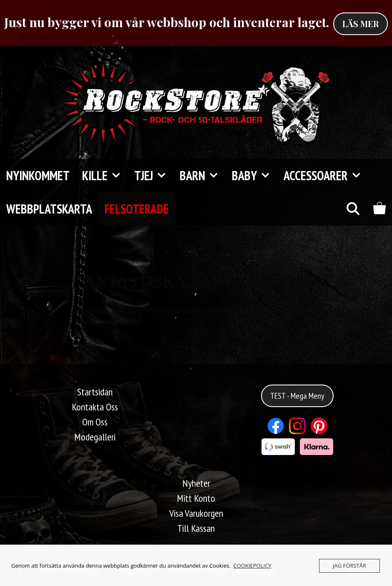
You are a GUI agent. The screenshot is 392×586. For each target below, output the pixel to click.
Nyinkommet (38, 175)
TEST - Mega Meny (297, 396)
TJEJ (154, 176)
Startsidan (95, 392)
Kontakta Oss (95, 407)
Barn (203, 176)
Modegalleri (95, 437)
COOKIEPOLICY (253, 566)
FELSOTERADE (137, 209)
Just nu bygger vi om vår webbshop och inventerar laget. (167, 22)
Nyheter (196, 483)
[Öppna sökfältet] (353, 209)
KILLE (105, 176)
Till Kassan (196, 528)
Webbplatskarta (49, 209)
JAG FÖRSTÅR (349, 566)
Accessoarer (326, 176)
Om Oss (95, 422)
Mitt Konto (196, 498)
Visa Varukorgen (196, 513)
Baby (255, 176)
